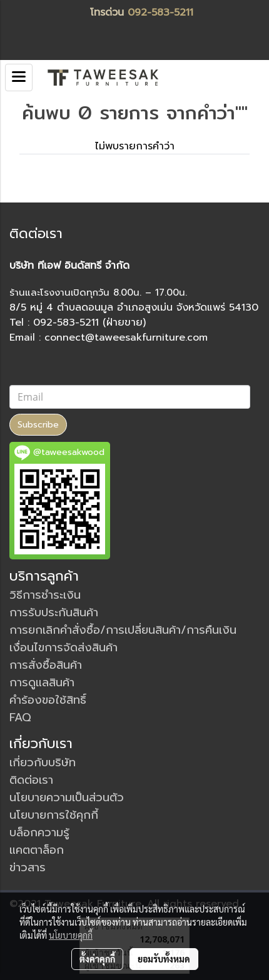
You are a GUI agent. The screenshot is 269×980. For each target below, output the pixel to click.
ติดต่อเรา (31, 780)
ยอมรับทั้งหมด (164, 959)
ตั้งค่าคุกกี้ (97, 959)
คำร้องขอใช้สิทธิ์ (48, 700)
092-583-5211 (160, 12)
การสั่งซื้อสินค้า (46, 665)
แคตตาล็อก (37, 850)
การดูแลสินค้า (42, 682)
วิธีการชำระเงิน (45, 595)
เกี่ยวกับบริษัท (43, 762)
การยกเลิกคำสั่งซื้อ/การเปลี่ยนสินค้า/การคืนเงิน (123, 630)
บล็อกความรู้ (39, 832)
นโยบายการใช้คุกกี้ (54, 815)
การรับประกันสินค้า (54, 612)
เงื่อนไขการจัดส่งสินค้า (63, 647)
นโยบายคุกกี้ (71, 935)
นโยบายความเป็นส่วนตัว (67, 797)
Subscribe (38, 425)
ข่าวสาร (28, 867)
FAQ (20, 717)
